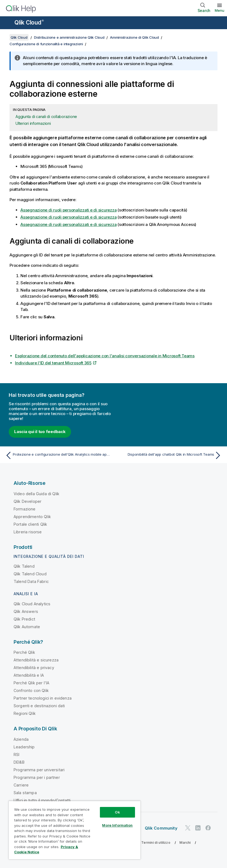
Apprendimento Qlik (32, 517)
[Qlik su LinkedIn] (198, 828)
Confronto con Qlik (31, 690)
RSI (16, 754)
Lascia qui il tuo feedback (40, 432)
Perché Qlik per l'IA (31, 683)
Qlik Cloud (29, 22)
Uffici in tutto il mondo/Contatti (42, 800)
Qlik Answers (26, 611)
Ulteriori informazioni (33, 123)
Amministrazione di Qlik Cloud (134, 37)
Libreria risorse (28, 532)
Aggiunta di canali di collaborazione (46, 117)
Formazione (25, 509)
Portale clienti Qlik (30, 524)
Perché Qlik (24, 652)
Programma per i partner (37, 777)
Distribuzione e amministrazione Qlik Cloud (69, 37)
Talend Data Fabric (31, 581)
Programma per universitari (39, 770)
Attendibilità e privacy (34, 668)
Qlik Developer (27, 501)
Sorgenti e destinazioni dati (39, 706)
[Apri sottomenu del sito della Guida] (8, 23)
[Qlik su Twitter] (188, 828)
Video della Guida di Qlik (36, 494)
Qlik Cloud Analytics (32, 604)
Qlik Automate (27, 627)
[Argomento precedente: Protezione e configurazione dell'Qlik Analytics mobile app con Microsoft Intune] (58, 455)
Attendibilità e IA (29, 675)
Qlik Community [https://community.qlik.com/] (161, 828)
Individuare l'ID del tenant (53, 363)
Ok (117, 812)
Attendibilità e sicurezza (36, 660)
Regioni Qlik (25, 713)
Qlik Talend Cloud (30, 574)
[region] (75, 830)
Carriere (21, 785)
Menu (220, 10)
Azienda (21, 739)
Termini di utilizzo (156, 843)
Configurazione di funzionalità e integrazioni (46, 44)
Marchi (185, 843)
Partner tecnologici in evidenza (43, 698)
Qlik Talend (24, 566)
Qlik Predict (24, 619)
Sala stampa (25, 793)
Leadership (24, 747)
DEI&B (19, 762)
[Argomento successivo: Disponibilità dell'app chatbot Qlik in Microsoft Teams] (169, 455)
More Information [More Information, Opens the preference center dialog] (117, 825)
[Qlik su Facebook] (208, 828)
